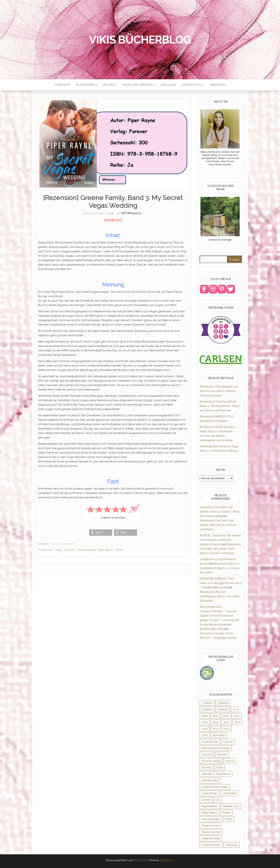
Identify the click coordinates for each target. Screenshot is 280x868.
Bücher (110, 85)
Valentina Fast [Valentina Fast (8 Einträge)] (211, 838)
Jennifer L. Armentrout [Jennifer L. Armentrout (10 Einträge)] (216, 774)
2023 (59, 550)
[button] (101, 533)
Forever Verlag (86, 550)
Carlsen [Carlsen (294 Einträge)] (228, 742)
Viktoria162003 (131, 213)
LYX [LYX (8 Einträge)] (218, 800)
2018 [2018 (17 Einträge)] (205, 722)
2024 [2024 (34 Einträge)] (227, 729)
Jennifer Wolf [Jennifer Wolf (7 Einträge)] (210, 780)
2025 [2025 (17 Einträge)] (205, 735)
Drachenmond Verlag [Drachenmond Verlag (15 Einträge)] (216, 748)
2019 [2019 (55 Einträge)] (215, 722)
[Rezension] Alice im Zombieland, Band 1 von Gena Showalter (220, 568)
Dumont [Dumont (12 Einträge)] (207, 755)
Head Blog (167, 860)
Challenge (168, 85)
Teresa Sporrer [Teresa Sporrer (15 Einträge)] (211, 832)
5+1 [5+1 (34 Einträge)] (235, 709)
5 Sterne (69, 550)
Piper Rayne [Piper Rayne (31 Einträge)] (210, 813)
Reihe (119, 550)
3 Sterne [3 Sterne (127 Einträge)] (223, 703)
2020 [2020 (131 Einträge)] (226, 722)
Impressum (218, 85)
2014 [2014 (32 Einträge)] (205, 716)
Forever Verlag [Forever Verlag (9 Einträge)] (211, 761)
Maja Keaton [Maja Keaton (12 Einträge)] (210, 806)
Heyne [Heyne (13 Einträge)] (230, 761)
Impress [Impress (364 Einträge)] (207, 767)
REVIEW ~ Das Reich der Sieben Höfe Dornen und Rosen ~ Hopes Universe (220, 540)
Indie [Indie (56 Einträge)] (220, 767)
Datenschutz (193, 85)
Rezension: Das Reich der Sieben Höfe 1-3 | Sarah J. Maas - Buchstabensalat (221, 512)
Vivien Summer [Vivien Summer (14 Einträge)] (211, 845)
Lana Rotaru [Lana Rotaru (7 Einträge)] (210, 793)
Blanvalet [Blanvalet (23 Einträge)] (219, 735)
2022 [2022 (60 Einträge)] (205, 729)
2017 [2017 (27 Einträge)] (237, 716)
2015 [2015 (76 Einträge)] (215, 716)
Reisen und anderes (139, 85)
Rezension (68, 544)
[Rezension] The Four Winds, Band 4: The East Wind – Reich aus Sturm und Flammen (220, 406)
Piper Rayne (105, 550)
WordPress (141, 860)
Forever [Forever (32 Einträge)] (222, 755)
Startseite (63, 85)
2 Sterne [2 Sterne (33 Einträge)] (207, 703)
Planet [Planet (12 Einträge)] (226, 813)
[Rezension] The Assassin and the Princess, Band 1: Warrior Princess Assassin (219, 391)
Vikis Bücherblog (140, 40)
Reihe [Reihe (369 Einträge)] (229, 819)
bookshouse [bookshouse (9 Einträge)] (210, 742)
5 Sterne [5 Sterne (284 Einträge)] (223, 709)
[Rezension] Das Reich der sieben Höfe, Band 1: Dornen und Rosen (218, 525)
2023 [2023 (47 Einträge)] (216, 729)
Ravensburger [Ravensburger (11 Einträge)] (211, 819)
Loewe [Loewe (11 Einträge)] (206, 800)
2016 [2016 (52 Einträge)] (226, 716)
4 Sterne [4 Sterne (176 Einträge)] (207, 709)
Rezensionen (87, 85)
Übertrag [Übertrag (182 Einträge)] (232, 845)
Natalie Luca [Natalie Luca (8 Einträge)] (231, 806)
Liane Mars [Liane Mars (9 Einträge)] (229, 793)
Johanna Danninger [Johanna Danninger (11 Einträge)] (215, 787)
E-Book (56, 544)
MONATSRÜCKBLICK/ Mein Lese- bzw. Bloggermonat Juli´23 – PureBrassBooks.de (221, 583)
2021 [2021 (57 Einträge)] (237, 722)
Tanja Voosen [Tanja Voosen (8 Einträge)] (210, 826)
